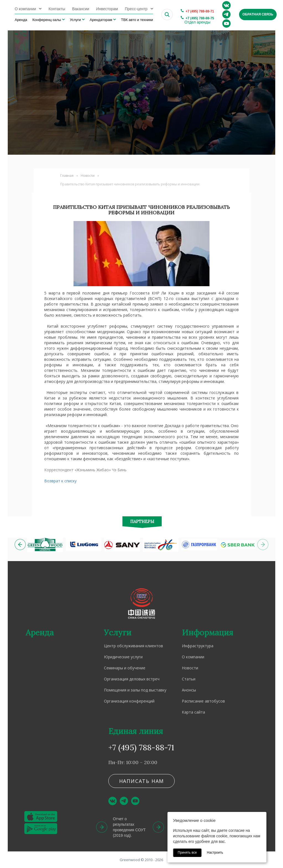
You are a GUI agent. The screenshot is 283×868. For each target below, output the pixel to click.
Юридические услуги (123, 657)
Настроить (215, 853)
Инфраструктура (198, 646)
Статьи (189, 679)
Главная (67, 176)
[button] (20, 545)
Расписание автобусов (203, 701)
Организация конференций (129, 701)
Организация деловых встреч (132, 679)
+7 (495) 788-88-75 (200, 18)
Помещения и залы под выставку (135, 690)
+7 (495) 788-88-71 (200, 11)
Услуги (75, 20)
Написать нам (142, 781)
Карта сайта (193, 712)
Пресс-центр (136, 9)
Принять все (187, 853)
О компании (25, 9)
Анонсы (189, 690)
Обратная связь (258, 14)
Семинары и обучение (125, 668)
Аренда (21, 20)
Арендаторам (101, 20)
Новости (88, 176)
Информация (207, 632)
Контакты (57, 9)
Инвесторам (107, 9)
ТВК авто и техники (137, 20)
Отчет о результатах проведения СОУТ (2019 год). (129, 827)
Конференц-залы (47, 20)
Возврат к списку (60, 481)
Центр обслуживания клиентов (133, 646)
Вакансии (81, 9)
